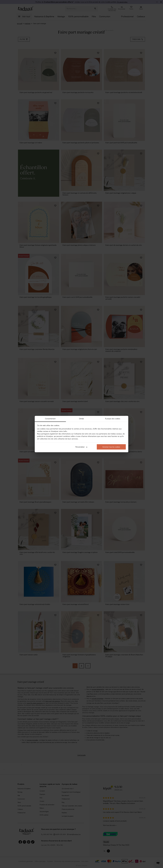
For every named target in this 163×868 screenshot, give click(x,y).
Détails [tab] (82, 419)
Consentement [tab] (50, 419)
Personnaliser (81, 447)
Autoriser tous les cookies (111, 447)
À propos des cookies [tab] (113, 419)
